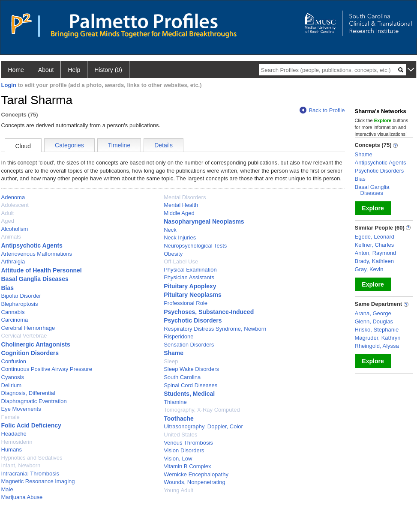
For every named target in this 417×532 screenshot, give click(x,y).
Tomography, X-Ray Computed (202, 410)
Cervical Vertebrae (24, 336)
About (46, 70)
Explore (373, 208)
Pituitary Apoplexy (190, 286)
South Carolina (182, 377)
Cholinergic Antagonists (36, 344)
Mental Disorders (185, 197)
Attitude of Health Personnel (42, 270)
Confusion (14, 361)
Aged (8, 221)
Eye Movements (21, 409)
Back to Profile (322, 110)
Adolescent (15, 205)
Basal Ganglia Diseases (35, 279)
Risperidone (178, 336)
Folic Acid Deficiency (31, 425)
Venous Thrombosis (188, 443)
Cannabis (13, 312)
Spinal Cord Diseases (190, 385)
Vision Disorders (184, 450)
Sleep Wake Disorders (191, 369)
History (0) (108, 70)
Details (163, 145)
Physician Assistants (189, 277)
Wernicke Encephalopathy (196, 474)
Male (7, 489)
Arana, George (373, 313)
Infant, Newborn (21, 465)
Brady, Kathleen (375, 261)
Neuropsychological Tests (195, 246)
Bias (8, 288)
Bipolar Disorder (21, 296)
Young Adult (178, 490)
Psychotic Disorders (193, 320)
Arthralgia (13, 262)
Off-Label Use (181, 262)
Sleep (171, 361)
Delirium (12, 385)
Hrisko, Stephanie (377, 330)
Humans (12, 450)
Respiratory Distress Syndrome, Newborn (215, 329)
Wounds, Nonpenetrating (195, 482)
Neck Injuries (180, 238)
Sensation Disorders (189, 345)
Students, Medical (189, 394)
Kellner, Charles (375, 245)
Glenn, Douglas (374, 321)
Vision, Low (178, 459)
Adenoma (13, 197)
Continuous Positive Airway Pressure (47, 369)
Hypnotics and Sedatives (32, 458)
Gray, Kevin (369, 269)
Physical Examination (190, 270)
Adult (8, 213)
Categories (69, 145)
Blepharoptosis (20, 304)
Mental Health (181, 205)
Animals (11, 237)
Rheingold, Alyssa (377, 346)
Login (9, 85)
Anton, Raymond (376, 253)
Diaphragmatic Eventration (34, 401)
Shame (174, 353)
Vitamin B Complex (187, 466)
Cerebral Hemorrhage (28, 328)
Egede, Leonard (375, 237)
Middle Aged (179, 213)
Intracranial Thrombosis (30, 474)
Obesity (173, 254)
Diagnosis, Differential (28, 393)
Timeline (119, 145)
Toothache (179, 418)
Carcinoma (15, 320)
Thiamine (175, 402)
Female (10, 417)
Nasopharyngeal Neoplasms (204, 221)
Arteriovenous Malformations (37, 254)
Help (74, 70)
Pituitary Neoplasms (193, 295)
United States (180, 435)
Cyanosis (13, 377)
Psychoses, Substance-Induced (209, 312)
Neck (170, 230)
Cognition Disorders (30, 353)
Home (16, 70)
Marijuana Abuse (22, 497)
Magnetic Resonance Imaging (38, 481)
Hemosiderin (17, 442)
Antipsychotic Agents (32, 245)
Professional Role (186, 303)
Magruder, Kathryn (378, 338)
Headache (14, 434)
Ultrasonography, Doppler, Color (203, 426)
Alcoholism (15, 229)
